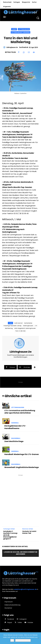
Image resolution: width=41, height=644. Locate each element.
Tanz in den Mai (20, 331)
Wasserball (16, 438)
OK (12, 640)
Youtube (30, 622)
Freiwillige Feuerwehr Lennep (12, 326)
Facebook (11, 619)
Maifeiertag (9, 328)
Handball (15, 423)
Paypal (10, 622)
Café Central (18, 323)
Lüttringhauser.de (12, 47)
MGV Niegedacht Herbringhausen (25, 328)
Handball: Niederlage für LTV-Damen (22, 454)
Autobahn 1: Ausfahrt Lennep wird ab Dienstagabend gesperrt (10, 535)
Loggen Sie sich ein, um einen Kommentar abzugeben (20, 553)
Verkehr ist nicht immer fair (29, 532)
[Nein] (38, 638)
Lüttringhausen (24, 29)
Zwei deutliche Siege (14, 441)
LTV (36, 326)
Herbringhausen (28, 326)
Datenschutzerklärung (23, 640)
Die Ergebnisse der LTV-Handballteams (15, 427)
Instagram (23, 619)
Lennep (14, 29)
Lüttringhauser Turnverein (20, 32)
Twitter (20, 622)
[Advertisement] (20, 497)
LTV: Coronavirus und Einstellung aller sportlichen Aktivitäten (20, 412)
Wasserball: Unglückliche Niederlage (22, 467)
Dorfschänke (28, 323)
